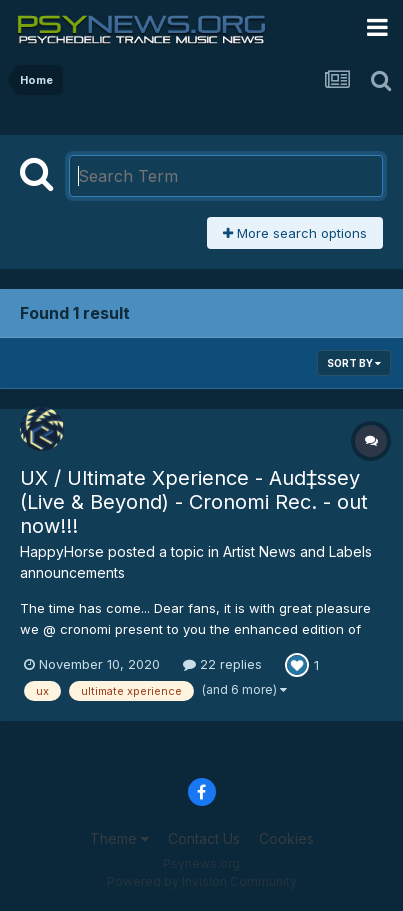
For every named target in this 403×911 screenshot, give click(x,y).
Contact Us (204, 838)
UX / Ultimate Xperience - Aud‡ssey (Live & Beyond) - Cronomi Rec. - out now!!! (194, 502)
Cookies (286, 838)
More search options (295, 233)
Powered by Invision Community (202, 881)
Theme (119, 838)
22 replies (222, 664)
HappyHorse (62, 551)
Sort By (354, 363)
